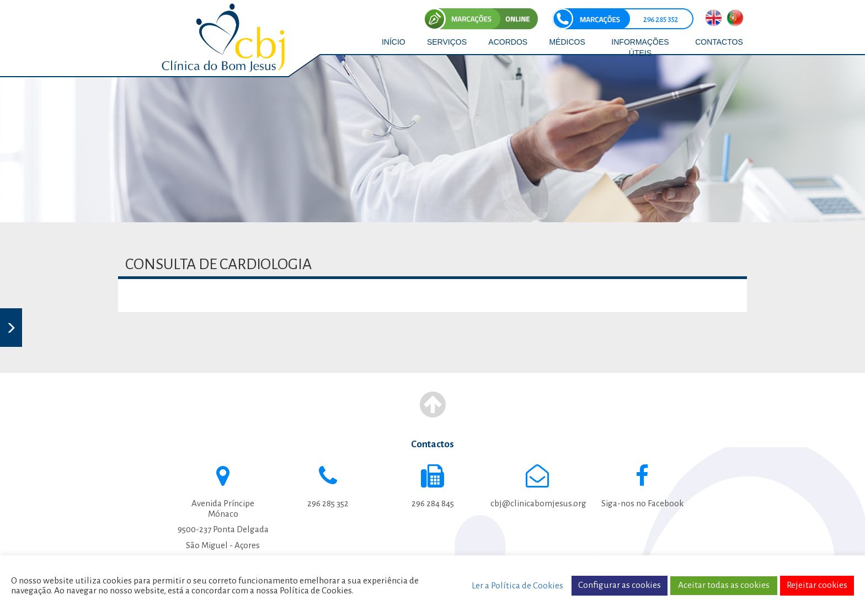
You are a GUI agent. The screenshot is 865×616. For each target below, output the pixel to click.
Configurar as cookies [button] (620, 585)
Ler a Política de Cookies (517, 586)
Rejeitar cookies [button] (817, 585)
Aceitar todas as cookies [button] (724, 585)
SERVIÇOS (447, 42)
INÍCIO (394, 42)
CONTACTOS (719, 42)
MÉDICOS (567, 42)
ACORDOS (508, 42)
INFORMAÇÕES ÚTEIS (640, 47)
